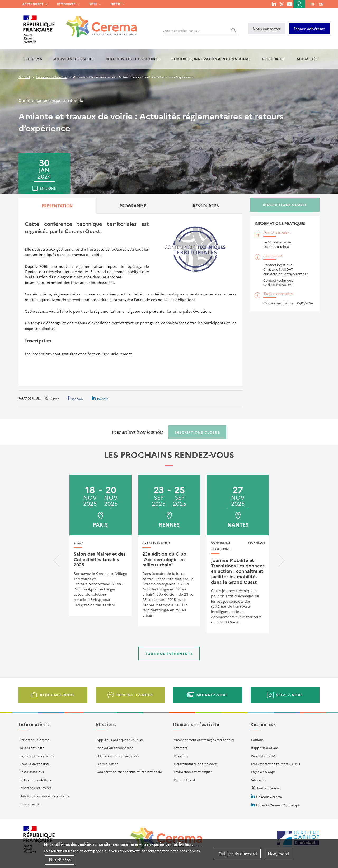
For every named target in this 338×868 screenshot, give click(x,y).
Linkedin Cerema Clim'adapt (278, 805)
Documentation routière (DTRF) (276, 764)
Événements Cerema (51, 77)
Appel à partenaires (34, 764)
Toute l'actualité (32, 747)
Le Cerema (33, 59)
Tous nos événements (169, 653)
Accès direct (33, 4)
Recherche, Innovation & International (211, 59)
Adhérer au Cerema (34, 740)
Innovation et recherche (115, 747)
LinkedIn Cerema (269, 797)
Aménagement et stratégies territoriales (204, 740)
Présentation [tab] (57, 206)
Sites (93, 4)
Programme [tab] (133, 206)
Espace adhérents (309, 29)
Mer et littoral (184, 780)
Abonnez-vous (212, 695)
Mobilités (181, 756)
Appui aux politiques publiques (120, 740)
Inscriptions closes (285, 205)
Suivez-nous (290, 695)
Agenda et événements (37, 756)
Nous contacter (267, 29)
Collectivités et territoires (133, 59)
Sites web (258, 780)
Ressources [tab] (206, 206)
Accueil (24, 77)
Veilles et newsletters (35, 780)
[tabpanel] (130, 300)
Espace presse (30, 804)
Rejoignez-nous (57, 695)
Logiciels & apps (263, 771)
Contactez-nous (135, 695)
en (321, 4)
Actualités (307, 59)
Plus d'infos (60, 860)
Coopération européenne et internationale (129, 771)
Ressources (66, 4)
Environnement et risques (193, 771)
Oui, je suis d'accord (238, 854)
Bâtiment (181, 747)
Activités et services (74, 59)
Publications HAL (264, 756)
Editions (257, 740)
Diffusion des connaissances (118, 756)
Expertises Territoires (35, 788)
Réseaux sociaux (32, 771)
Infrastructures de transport (195, 764)
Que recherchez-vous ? (181, 31)
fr (312, 4)
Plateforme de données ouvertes (44, 796)
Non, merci (278, 854)
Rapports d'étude (265, 747)
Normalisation (107, 764)
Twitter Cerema (269, 788)
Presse (116, 4)
